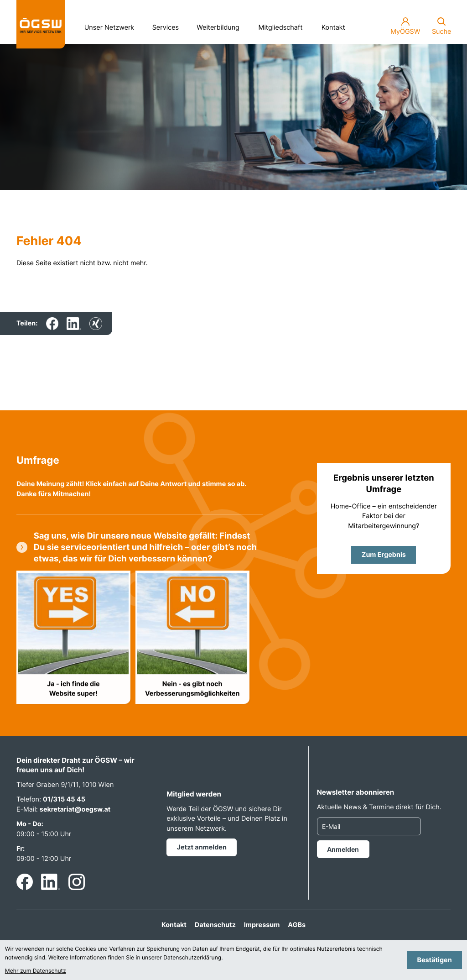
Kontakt (333, 28)
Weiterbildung (221, 25)
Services (169, 25)
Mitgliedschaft (281, 28)
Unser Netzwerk (113, 25)
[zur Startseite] (41, 24)
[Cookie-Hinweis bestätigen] (434, 960)
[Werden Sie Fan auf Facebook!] (25, 882)
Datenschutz (215, 925)
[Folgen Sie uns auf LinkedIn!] (51, 882)
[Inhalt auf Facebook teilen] (52, 324)
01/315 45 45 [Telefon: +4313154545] (64, 799)
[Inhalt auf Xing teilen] (96, 324)
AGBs (297, 925)
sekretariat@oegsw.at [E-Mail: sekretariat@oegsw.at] (75, 810)
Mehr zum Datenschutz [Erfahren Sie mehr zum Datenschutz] (36, 971)
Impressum (262, 925)
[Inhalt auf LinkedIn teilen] (74, 324)
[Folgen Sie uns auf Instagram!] (77, 882)
